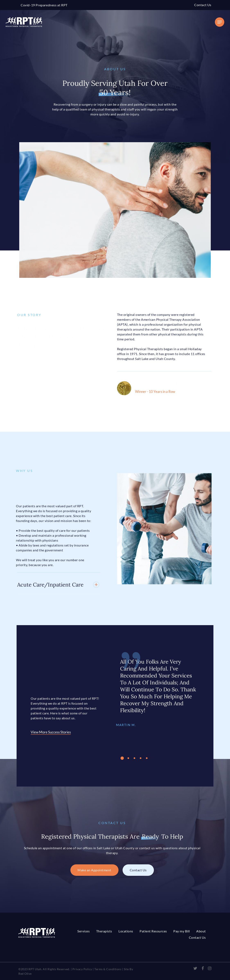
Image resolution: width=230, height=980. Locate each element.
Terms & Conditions (108, 969)
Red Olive (25, 974)
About (201, 931)
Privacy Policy (82, 969)
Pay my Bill (182, 931)
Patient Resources (153, 931)
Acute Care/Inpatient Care (51, 585)
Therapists (104, 931)
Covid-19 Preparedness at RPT (44, 5)
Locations (126, 931)
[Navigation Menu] (220, 22)
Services (83, 931)
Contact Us (203, 5)
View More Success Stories (44, 732)
